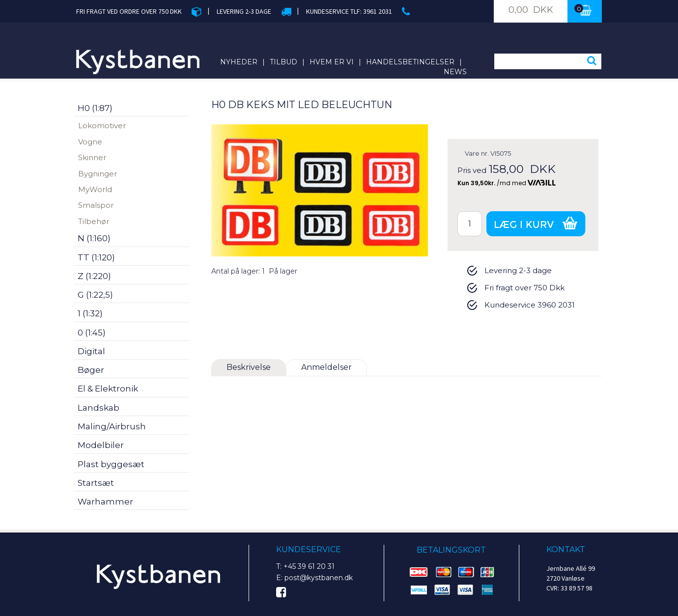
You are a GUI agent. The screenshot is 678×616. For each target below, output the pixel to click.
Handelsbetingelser (410, 62)
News (455, 72)
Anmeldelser (326, 367)
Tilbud (283, 62)
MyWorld (95, 189)
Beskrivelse (249, 367)
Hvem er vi (332, 62)
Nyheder (239, 62)
